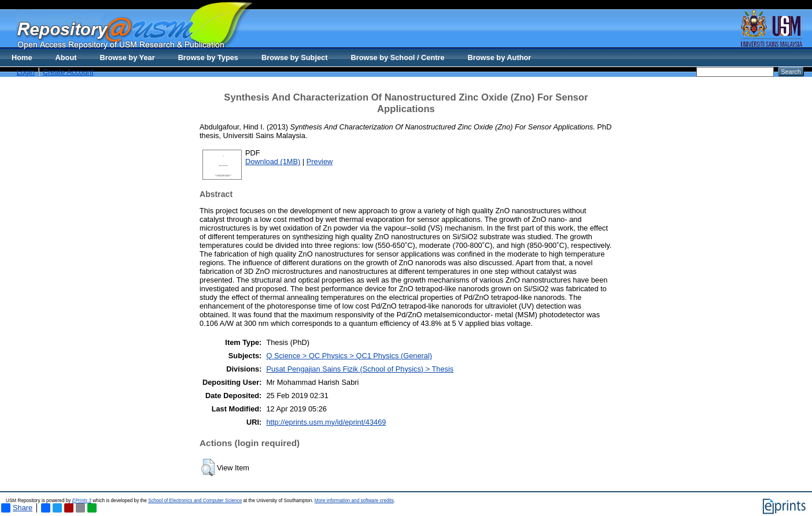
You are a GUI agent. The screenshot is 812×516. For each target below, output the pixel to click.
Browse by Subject (295, 57)
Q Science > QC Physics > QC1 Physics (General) (349, 356)
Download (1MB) (273, 162)
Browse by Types (208, 57)
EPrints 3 (82, 501)
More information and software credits (354, 501)
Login (26, 72)
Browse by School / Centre (397, 57)
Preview (320, 162)
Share (17, 508)
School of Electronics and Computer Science (195, 501)
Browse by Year (128, 57)
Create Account (68, 72)
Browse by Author (500, 57)
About (66, 57)
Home (22, 57)
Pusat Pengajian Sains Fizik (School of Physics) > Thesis (360, 369)
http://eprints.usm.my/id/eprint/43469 (326, 422)
